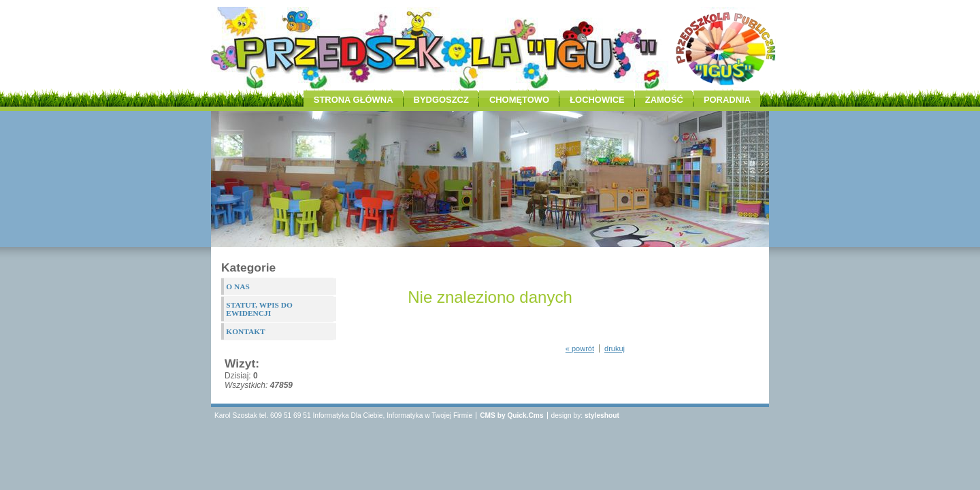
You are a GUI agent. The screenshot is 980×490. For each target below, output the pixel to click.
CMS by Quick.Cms (511, 415)
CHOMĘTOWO (519, 100)
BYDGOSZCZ (441, 100)
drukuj (615, 348)
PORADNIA (727, 100)
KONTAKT (245, 331)
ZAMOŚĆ (664, 100)
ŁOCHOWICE (597, 100)
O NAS (238, 287)
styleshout (602, 415)
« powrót (580, 348)
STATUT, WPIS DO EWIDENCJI (259, 309)
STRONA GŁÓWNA (354, 100)
